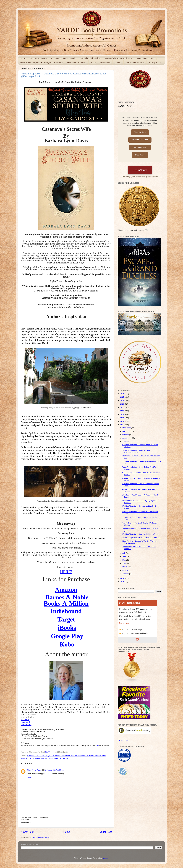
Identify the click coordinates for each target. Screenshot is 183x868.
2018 (122, 421)
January (126, 574)
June (125, 556)
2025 (122, 397)
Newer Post (27, 832)
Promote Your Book (38, 58)
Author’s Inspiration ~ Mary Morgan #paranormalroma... (136, 451)
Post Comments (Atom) (41, 837)
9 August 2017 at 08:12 (54, 770)
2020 (122, 414)
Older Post (106, 832)
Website (25, 719)
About (93, 62)
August (126, 442)
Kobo (67, 644)
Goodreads (26, 724)
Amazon (66, 590)
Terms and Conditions (135, 62)
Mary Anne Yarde (34, 770)
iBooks (67, 628)
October (126, 435)
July (124, 553)
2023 (122, 404)
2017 (122, 425)
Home (23, 58)
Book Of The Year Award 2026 (118, 58)
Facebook (26, 722)
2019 (122, 418)
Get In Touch (140, 170)
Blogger (106, 858)
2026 (122, 394)
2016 (122, 578)
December (127, 428)
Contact (118, 62)
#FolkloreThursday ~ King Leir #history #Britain (140, 534)
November (127, 431)
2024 (122, 400)
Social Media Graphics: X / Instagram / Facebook (41, 62)
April (125, 563)
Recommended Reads (77, 62)
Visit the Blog (140, 132)
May (124, 560)
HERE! (66, 572)
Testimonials (105, 62)
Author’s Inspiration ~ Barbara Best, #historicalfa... (142, 538)
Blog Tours (140, 155)
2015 (122, 582)
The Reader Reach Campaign (64, 58)
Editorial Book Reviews (91, 58)
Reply (29, 777)
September (127, 438)
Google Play (67, 636)
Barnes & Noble (67, 597)
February (126, 570)
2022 (122, 407)
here (97, 745)
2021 (122, 411)
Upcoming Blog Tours (145, 58)
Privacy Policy (155, 62)
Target (66, 619)
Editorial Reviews (140, 147)
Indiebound (66, 611)
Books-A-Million (66, 603)
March (125, 567)
